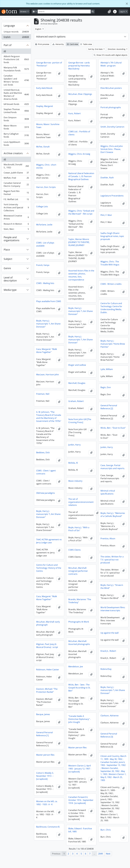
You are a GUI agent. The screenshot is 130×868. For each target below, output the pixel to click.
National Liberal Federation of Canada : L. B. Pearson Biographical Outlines (81, 176)
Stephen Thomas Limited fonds (16, 111)
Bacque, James (107, 723)
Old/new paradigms (46, 503)
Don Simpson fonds (16, 119)
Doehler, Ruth (107, 178)
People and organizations (12, 239)
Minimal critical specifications (76, 500)
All (5, 51)
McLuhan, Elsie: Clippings (80, 94)
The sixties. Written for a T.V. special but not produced (48, 568)
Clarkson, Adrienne (45, 726)
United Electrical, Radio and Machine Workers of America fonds (16, 94)
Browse (24, 12)
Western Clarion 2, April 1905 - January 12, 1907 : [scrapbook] (80, 778)
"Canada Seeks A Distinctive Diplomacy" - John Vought (80, 729)
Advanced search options (51, 37)
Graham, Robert (44, 405)
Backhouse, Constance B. (112, 835)
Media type (10, 290)
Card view (73, 44)
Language (9, 26)
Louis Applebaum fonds (16, 143)
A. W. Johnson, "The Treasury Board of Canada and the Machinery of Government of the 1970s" (113, 420)
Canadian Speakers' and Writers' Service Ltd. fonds (16, 80)
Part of (8, 45)
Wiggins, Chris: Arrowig (79, 154)
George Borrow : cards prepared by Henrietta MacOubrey (79, 66)
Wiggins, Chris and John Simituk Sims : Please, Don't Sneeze (112, 149)
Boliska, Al (41, 466)
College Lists (42, 206)
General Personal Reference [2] (77, 415)
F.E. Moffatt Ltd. (16, 200)
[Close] (127, 4)
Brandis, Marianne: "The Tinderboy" (112, 608)
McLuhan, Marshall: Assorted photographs (79, 652)
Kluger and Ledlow (45, 368)
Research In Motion (16, 224)
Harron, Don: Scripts (46, 187)
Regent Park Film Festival (16, 193)
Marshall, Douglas (45, 387)
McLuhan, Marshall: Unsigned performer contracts (110, 578)
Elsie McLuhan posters (111, 88)
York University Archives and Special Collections (16, 208)
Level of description (10, 279)
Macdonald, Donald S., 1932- (16, 166)
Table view (86, 44)
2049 (100, 854)
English (16, 37)
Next (108, 854)
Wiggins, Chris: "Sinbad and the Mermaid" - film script (81, 215)
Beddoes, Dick (75, 458)
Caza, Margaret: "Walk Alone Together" (79, 353)
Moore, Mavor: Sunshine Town (48, 126)
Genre (7, 268)
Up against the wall (45, 645)
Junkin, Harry (42, 448)
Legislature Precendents (112, 196)
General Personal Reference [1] (109, 742)
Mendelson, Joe (76, 676)
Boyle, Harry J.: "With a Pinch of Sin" (111, 533)
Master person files (77, 757)
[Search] (64, 12)
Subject (8, 259)
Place (7, 250)
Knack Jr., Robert (44, 663)
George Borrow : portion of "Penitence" (49, 64)
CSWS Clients (107, 557)
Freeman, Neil (107, 398)
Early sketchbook (44, 88)
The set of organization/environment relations (113, 506)
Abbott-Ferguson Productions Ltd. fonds (16, 59)
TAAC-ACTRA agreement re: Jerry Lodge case (81, 551)
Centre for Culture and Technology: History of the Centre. (81, 578)
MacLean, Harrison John (112, 378)
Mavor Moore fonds (16, 127)
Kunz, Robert (75, 113)
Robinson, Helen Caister (48, 681)
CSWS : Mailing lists (77, 286)
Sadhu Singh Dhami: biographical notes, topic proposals (112, 236)
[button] (109, 12)
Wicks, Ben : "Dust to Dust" (81, 436)
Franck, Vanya (75, 268)
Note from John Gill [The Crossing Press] (48, 424)
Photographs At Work (79, 632)
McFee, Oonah (43, 147)
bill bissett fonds (16, 105)
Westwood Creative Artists (16, 217)
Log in (123, 12)
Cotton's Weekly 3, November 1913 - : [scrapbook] (109, 784)
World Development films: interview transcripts (49, 618)
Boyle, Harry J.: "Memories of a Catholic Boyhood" (48, 523)
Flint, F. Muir (106, 215)
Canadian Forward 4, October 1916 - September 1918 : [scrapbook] (81, 810)
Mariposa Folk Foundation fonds (16, 69)
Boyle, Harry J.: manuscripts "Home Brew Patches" (113, 350)
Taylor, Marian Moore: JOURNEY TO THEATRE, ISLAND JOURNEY (47, 246)
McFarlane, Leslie (44, 225)
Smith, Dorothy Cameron (112, 127)
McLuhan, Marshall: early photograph (112, 630)
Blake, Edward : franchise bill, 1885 (80, 840)
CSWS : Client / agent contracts (78, 478)
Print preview (42, 44)
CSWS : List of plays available (77, 247)
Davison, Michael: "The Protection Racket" (47, 702)
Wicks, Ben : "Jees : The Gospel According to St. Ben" (79, 697)
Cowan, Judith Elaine (16, 173)
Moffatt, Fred (16, 178)
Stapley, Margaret (45, 106)
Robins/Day (106, 676)
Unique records (16, 32)
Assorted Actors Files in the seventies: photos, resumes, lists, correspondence (49, 279)
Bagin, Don (74, 395)
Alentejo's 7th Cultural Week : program (111, 64)
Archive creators (13, 153)
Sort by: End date (96, 49)
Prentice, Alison (44, 547)
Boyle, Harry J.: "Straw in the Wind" (47, 595)
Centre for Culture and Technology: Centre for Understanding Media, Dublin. (111, 314)
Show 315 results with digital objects (111, 55)
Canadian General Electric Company (16, 184)
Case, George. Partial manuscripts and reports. (113, 476)
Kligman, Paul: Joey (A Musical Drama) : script (111, 652)
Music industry (43, 484)
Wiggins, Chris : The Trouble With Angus (110, 266)
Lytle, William (75, 377)
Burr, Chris (41, 843)
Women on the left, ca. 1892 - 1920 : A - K (111, 811)
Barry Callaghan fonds (16, 135)
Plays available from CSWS (81, 304)
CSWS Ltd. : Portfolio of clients (79, 133)
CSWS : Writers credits (111, 290)
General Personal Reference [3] (44, 745)
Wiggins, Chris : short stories (46, 166)
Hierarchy (58, 44)
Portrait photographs (111, 107)
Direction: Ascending (117, 49)
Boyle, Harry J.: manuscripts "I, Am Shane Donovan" (48, 315)
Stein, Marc (16, 230)
